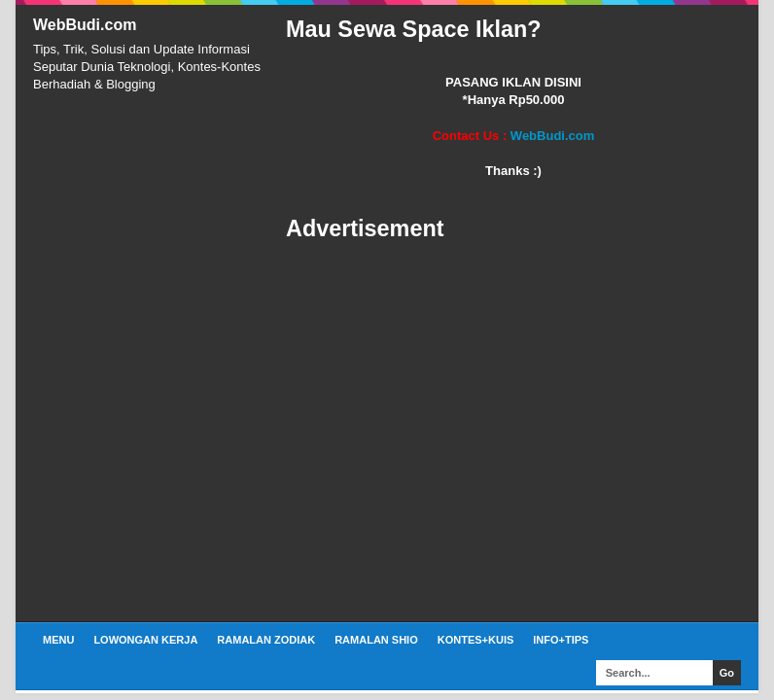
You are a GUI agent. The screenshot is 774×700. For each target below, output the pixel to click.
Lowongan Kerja (145, 640)
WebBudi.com (85, 25)
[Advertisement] (513, 433)
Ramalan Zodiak (266, 640)
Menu (58, 640)
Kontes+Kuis (476, 640)
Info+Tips (561, 640)
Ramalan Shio (376, 640)
